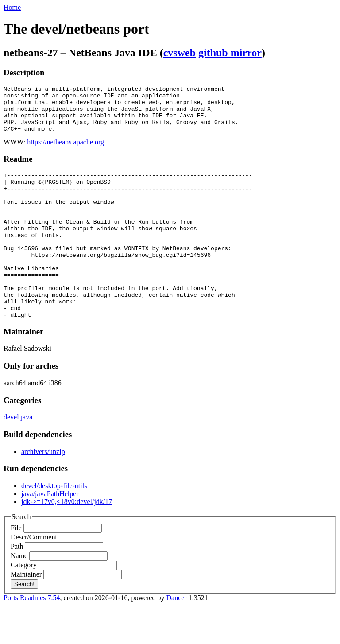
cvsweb (180, 53)
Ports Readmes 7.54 (32, 636)
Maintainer (26, 613)
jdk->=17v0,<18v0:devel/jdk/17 (67, 540)
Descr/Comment (34, 576)
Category (24, 603)
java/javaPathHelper (50, 532)
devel (11, 456)
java (27, 456)
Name (19, 594)
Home (12, 7)
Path (17, 585)
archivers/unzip (43, 490)
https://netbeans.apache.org (66, 151)
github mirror (230, 53)
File (16, 566)
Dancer (176, 636)
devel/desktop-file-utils (54, 524)
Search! (24, 623)
